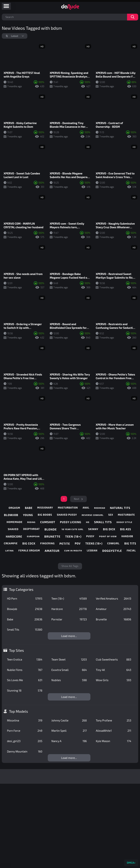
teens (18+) (94, 543)
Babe (25, 619)
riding (31, 522)
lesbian (92, 551)
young (28, 515)
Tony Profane (114, 720)
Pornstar (69, 619)
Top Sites (16, 650)
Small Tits (25, 630)
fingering (47, 543)
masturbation (68, 508)
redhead (100, 508)
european (33, 536)
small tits (103, 522)
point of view (108, 536)
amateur (52, 551)
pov (78, 543)
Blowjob (25, 609)
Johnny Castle (69, 720)
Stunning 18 (25, 690)
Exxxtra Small (69, 670)
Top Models (18, 711)
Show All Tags (70, 566)
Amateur (114, 609)
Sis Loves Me (25, 680)
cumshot (48, 522)
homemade (14, 522)
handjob (127, 536)
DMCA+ (131, 863)
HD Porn (25, 598)
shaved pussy (67, 515)
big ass (126, 529)
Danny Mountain (25, 751)
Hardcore (69, 609)
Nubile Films (25, 670)
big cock (29, 543)
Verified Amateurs (114, 598)
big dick (109, 529)
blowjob (11, 515)
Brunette (114, 619)
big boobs (45, 515)
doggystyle (112, 551)
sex (111, 515)
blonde (51, 529)
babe (29, 508)
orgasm (14, 508)
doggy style (124, 522)
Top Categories (21, 589)
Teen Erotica (25, 659)
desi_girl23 (25, 741)
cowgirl (113, 543)
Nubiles (69, 680)
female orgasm (29, 551)
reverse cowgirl (93, 515)
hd (88, 522)
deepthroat (32, 529)
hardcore (14, 536)
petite (65, 543)
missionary (45, 508)
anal (86, 508)
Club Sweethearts (114, 659)
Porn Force (25, 731)
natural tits (120, 508)
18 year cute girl (72, 529)
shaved (13, 529)
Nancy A (69, 741)
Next (76, 499)
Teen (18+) (69, 598)
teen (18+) (73, 536)
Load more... (69, 636)
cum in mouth (73, 551)
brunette (52, 536)
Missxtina (25, 720)
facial (131, 550)
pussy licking (71, 522)
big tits (130, 543)
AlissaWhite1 (114, 731)
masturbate (126, 515)
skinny (93, 529)
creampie (11, 543)
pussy (90, 536)
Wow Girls (114, 680)
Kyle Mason (114, 741)
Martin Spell (69, 731)
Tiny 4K (114, 670)
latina (9, 551)
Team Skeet (69, 659)
